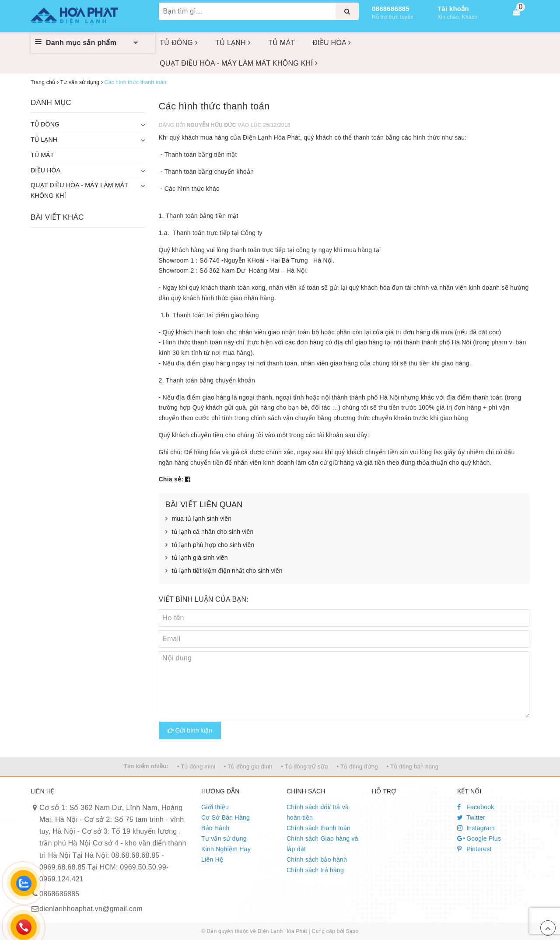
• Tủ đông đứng (357, 766)
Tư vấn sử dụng (224, 838)
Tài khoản (453, 9)
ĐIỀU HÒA (332, 43)
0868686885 (391, 9)
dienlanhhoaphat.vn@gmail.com (91, 909)
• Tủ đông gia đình (248, 766)
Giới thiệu (215, 807)
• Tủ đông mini (196, 766)
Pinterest (474, 849)
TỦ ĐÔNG (179, 43)
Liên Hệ (212, 859)
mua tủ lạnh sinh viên (199, 519)
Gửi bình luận (190, 730)
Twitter (471, 817)
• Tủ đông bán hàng (412, 766)
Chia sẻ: (171, 479)
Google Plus (479, 838)
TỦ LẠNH (233, 43)
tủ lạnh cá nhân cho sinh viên (210, 532)
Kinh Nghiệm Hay (226, 849)
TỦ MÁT (282, 43)
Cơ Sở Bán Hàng (226, 817)
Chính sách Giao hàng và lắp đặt (322, 844)
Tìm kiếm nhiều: (146, 766)
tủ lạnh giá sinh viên (197, 558)
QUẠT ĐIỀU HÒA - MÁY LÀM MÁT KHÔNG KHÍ (239, 63)
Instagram (476, 828)
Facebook (476, 807)
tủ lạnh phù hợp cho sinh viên (210, 545)
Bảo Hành (215, 828)
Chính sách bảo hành (317, 859)
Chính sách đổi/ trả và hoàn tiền (318, 812)
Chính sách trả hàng (315, 870)
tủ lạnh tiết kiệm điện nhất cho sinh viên (224, 571)
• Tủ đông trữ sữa (304, 766)
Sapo (352, 931)
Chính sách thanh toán (318, 828)
